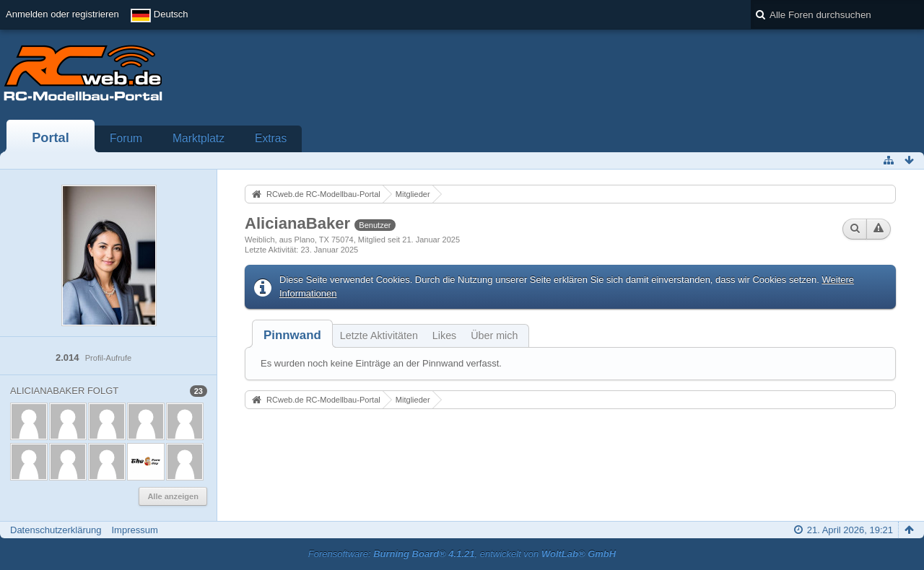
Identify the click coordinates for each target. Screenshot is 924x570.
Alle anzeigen (173, 496)
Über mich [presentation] (494, 336)
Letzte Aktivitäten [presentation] (379, 336)
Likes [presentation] (444, 336)
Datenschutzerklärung (56, 530)
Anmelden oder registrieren (62, 14)
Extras (271, 138)
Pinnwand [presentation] (292, 335)
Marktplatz (199, 138)
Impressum (134, 530)
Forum (126, 138)
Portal (51, 138)
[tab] (292, 335)
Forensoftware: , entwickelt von (462, 554)
